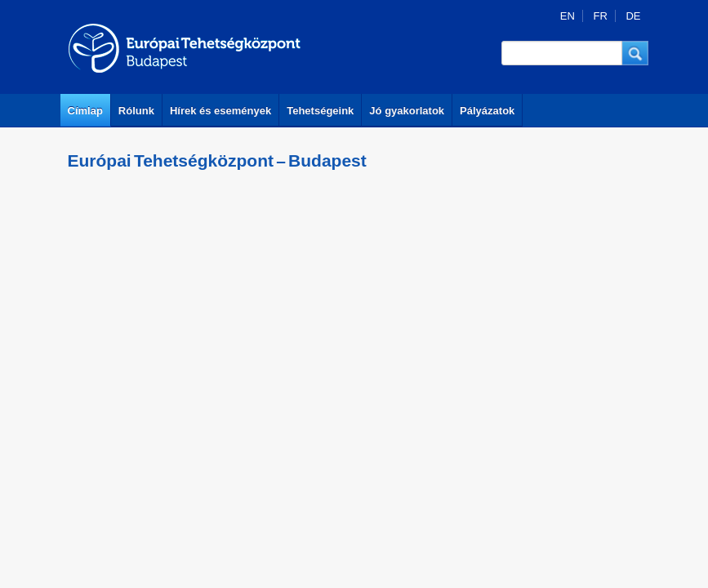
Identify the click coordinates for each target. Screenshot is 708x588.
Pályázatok (487, 111)
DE (633, 16)
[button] (635, 53)
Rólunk (136, 111)
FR (600, 16)
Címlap (85, 111)
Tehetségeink (320, 111)
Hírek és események (220, 111)
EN (568, 16)
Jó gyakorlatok (407, 111)
